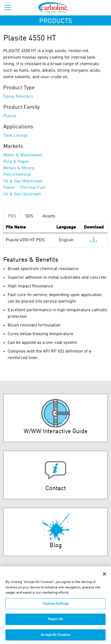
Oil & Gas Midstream (23, 181)
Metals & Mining (19, 168)
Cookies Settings (55, 606)
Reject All (55, 621)
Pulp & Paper (16, 162)
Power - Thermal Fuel (24, 188)
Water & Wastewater (23, 155)
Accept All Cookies (55, 637)
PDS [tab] (12, 216)
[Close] (104, 576)
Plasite (10, 116)
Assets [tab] (49, 216)
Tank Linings (16, 136)
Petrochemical (17, 175)
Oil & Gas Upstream (22, 194)
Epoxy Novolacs (18, 97)
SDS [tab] (29, 216)
